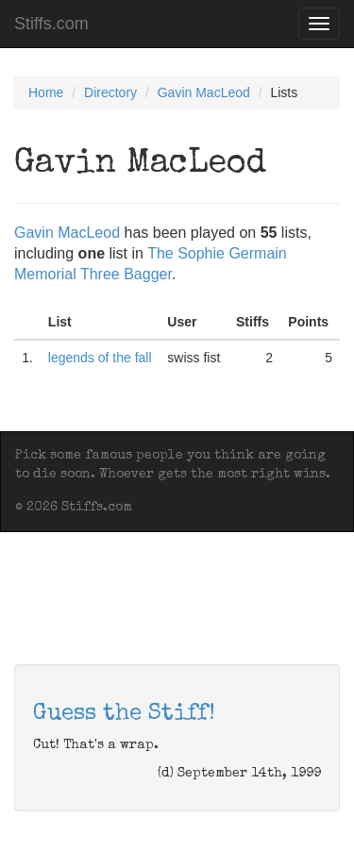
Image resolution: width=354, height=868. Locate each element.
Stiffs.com (51, 24)
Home (46, 92)
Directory (110, 92)
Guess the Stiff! (124, 714)
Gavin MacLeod (204, 92)
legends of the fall (100, 358)
